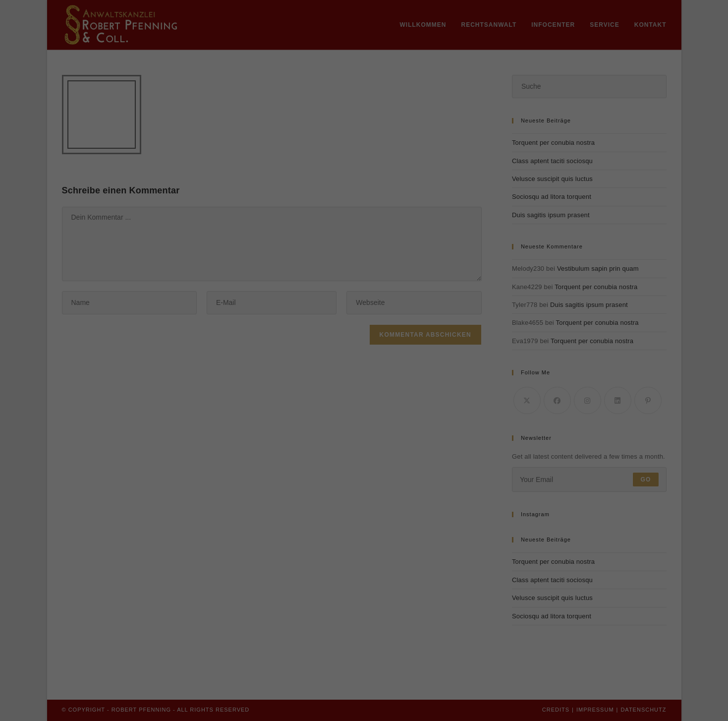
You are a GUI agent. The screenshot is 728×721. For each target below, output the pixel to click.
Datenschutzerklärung (337, 123)
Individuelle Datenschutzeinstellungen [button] (364, 249)
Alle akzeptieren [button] (364, 190)
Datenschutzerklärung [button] (369, 271)
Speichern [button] (364, 220)
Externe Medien (421, 156)
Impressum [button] (414, 271)
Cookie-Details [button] (319, 271)
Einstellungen (275, 133)
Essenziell (292, 156)
